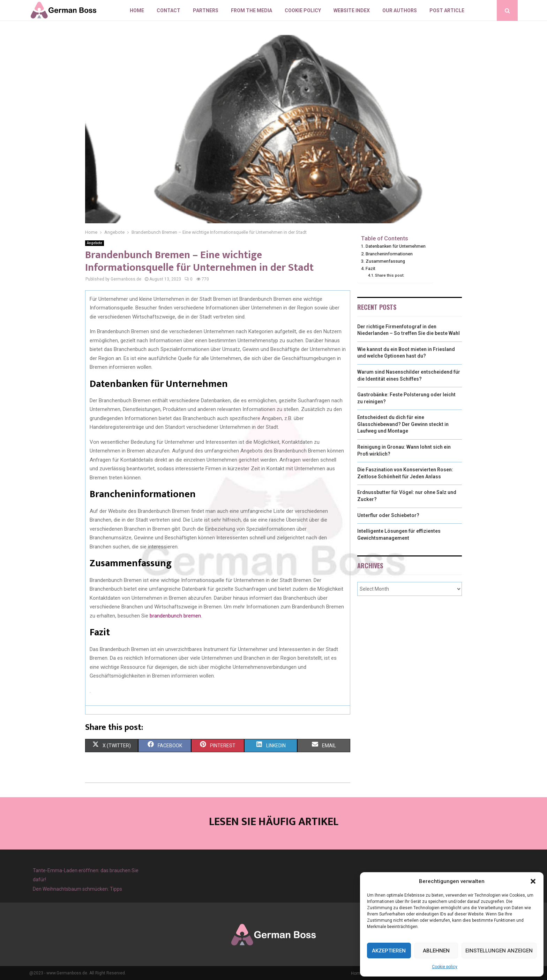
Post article (447, 10)
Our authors (400, 10)
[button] (533, 881)
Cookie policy (445, 967)
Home (137, 10)
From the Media (252, 10)
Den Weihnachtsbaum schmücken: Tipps (77, 889)
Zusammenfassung (385, 261)
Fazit (370, 268)
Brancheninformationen (389, 254)
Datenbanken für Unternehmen (396, 246)
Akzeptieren (389, 951)
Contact (168, 10)
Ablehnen (436, 951)
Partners (206, 10)
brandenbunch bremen (175, 616)
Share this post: (390, 275)
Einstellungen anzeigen (499, 951)
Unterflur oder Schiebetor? (388, 515)
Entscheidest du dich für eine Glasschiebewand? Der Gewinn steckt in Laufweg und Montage (403, 424)
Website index (352, 10)
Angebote (95, 243)
